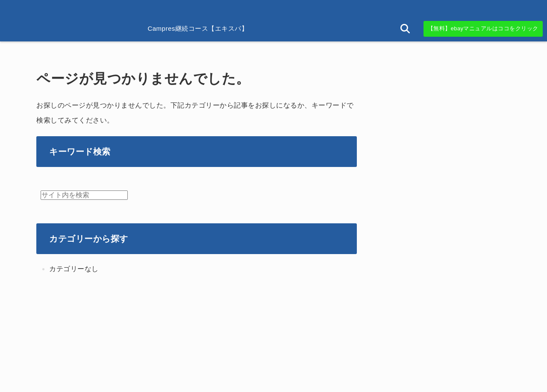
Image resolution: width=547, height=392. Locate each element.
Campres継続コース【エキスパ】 (198, 28)
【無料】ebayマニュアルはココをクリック (483, 28)
